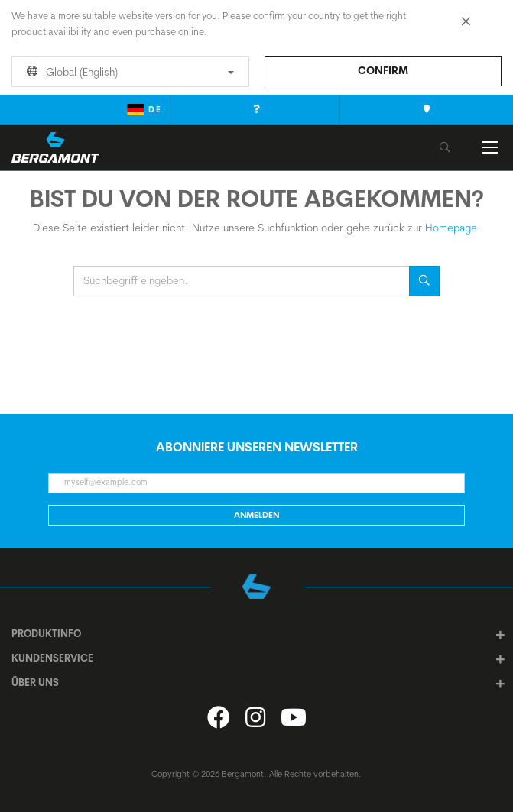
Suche (424, 281)
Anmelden (256, 515)
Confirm (383, 70)
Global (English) (128, 72)
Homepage (451, 228)
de (144, 109)
